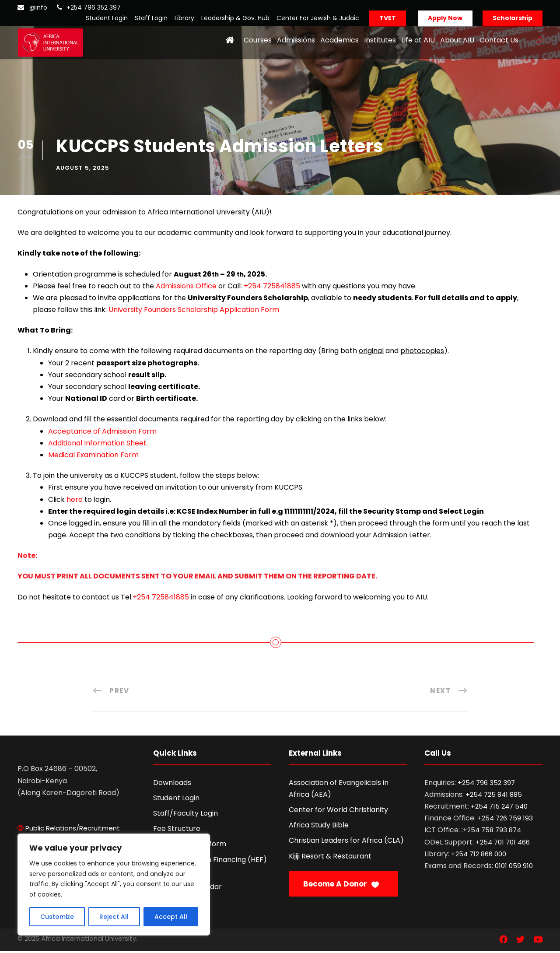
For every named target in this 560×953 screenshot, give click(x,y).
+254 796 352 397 (94, 7)
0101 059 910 (514, 867)
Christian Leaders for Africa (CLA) (346, 842)
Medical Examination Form (93, 457)
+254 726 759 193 (505, 820)
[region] (114, 885)
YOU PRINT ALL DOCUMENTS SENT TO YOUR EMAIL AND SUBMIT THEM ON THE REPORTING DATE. (197, 578)
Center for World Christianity (338, 811)
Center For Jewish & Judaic (318, 18)
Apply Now (445, 18)
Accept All (171, 917)
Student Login (107, 18)
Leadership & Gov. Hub (235, 18)
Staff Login (151, 18)
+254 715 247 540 (499, 808)
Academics (339, 40)
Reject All (114, 917)
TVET (388, 18)
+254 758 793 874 (492, 832)
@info (38, 7)
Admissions (296, 40)
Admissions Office (186, 287)
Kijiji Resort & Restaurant (330, 857)
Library (184, 18)
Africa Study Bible (319, 827)
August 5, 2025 (83, 169)
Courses (258, 40)
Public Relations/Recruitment (73, 830)
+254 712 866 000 (479, 855)
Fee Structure (177, 830)
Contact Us (499, 40)
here (75, 501)
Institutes (380, 40)
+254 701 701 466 (503, 843)
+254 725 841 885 (494, 796)
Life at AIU (418, 40)
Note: (27, 557)
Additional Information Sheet (97, 444)
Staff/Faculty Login (185, 815)
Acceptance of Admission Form (102, 433)
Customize (57, 917)
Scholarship (513, 18)
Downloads (172, 784)
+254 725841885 (272, 287)
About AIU (457, 40)
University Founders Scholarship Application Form (194, 311)
